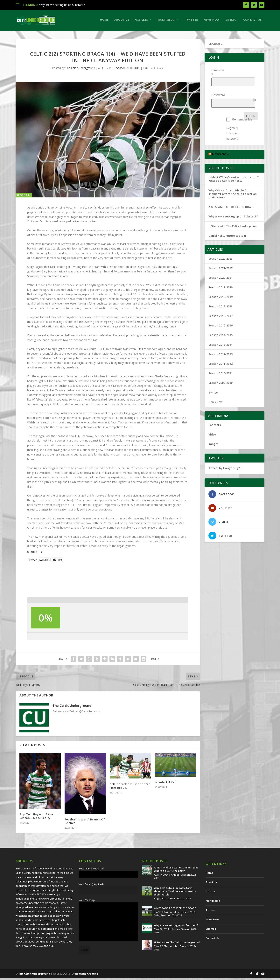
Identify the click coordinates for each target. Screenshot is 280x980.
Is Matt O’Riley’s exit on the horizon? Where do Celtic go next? (234, 171)
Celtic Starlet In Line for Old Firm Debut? (130, 788)
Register (231, 120)
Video (212, 426)
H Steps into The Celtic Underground (233, 218)
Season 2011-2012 (220, 356)
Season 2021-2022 (220, 260)
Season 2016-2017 (220, 308)
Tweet (33, 562)
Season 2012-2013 (220, 346)
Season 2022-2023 (220, 250)
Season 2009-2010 (220, 375)
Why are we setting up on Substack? (62, 5)
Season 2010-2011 (128, 70)
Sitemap (231, 21)
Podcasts (215, 417)
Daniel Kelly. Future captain (227, 227)
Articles (141, 21)
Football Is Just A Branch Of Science (85, 823)
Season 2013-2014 (220, 336)
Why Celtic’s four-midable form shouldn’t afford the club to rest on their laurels (233, 186)
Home (104, 21)
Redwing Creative (87, 976)
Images (213, 436)
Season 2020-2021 (220, 270)
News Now (212, 21)
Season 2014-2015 (220, 327)
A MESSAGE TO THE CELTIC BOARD (231, 199)
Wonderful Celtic (167, 784)
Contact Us (252, 21)
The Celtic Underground (80, 70)
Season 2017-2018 (220, 298)
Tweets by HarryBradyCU (225, 460)
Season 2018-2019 (220, 289)
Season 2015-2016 (220, 317)
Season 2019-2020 (220, 279)
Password (218, 90)
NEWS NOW (221, 146)
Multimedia (166, 21)
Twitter (191, 21)
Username (218, 74)
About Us (122, 21)
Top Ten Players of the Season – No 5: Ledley (36, 818)
